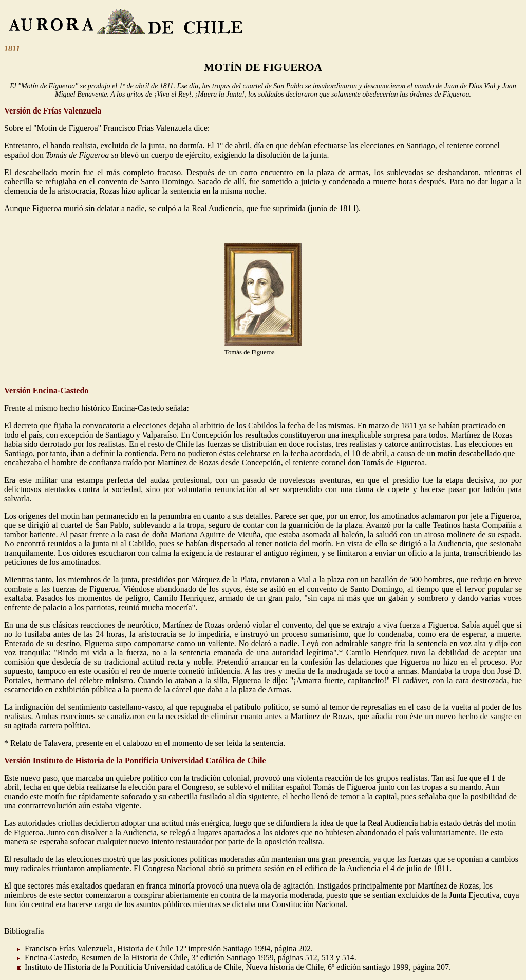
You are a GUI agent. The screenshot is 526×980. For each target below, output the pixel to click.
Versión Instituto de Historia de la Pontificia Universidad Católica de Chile (135, 760)
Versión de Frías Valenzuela (53, 111)
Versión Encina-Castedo (46, 391)
